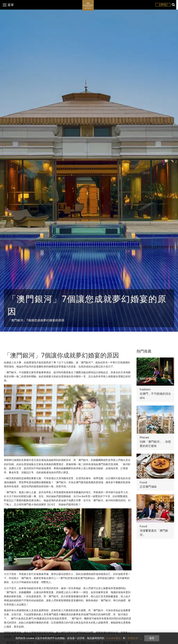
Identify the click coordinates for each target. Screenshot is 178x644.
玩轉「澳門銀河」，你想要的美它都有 (155, 444)
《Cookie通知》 (114, 638)
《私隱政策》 (133, 638)
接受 (152, 638)
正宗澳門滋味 (148, 487)
